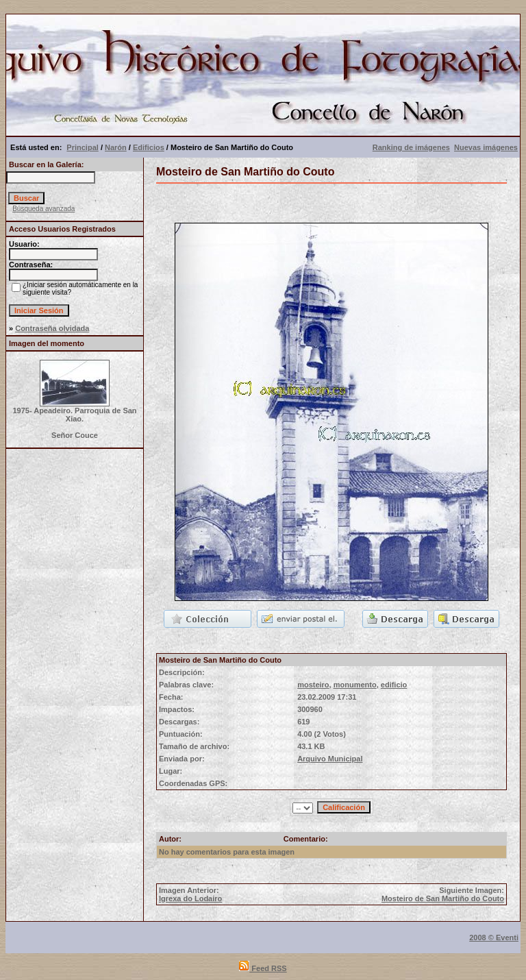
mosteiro (313, 685)
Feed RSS (263, 968)
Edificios (149, 147)
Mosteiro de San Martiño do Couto (443, 898)
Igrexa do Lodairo (190, 898)
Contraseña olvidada (52, 328)
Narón (116, 147)
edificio (394, 685)
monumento (355, 685)
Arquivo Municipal (330, 759)
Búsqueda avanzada (43, 209)
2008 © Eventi (494, 938)
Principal (82, 147)
